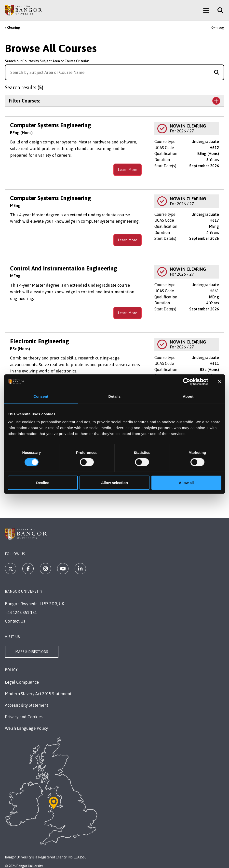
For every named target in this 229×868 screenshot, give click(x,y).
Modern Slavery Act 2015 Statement (38, 694)
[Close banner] (220, 382)
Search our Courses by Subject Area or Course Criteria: (47, 61)
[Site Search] (219, 10)
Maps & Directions (32, 652)
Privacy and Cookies (24, 717)
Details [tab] (115, 396)
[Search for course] (217, 72)
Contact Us (15, 621)
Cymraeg (218, 28)
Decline (43, 482)
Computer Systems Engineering (51, 125)
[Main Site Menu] (206, 10)
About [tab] (188, 396)
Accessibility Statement (27, 705)
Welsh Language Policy (26, 728)
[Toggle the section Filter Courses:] (114, 101)
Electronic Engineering (40, 341)
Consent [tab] (41, 396)
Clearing (13, 28)
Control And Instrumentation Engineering (64, 268)
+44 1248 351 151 (21, 613)
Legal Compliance (22, 682)
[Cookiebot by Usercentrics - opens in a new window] (187, 382)
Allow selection (114, 482)
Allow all (186, 482)
